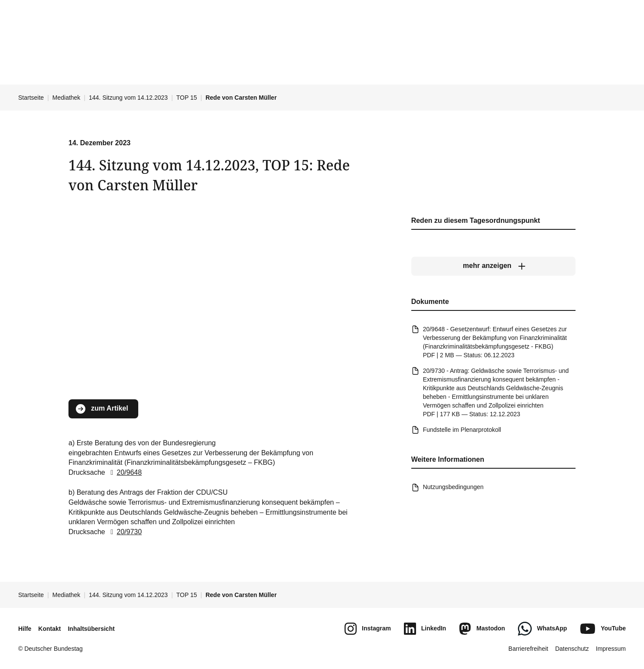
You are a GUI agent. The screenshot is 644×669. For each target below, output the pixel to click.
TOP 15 (187, 98)
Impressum (611, 649)
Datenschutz (572, 649)
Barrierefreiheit (528, 649)
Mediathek (67, 98)
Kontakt (49, 629)
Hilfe (25, 629)
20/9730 (124, 532)
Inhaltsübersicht (91, 629)
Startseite (31, 98)
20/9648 (124, 472)
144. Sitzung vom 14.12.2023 (128, 98)
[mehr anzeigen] (493, 266)
